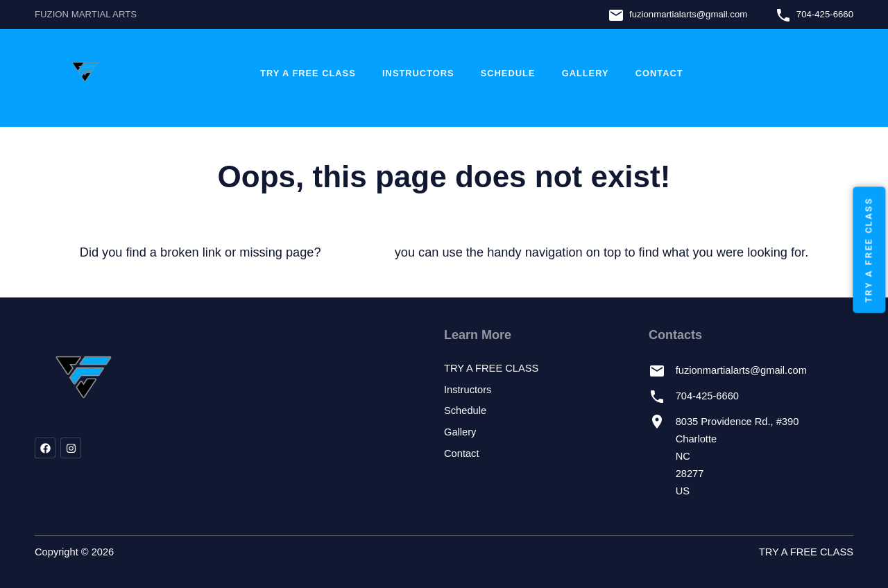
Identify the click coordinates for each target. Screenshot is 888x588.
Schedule (508, 73)
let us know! (358, 252)
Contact (659, 73)
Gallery (586, 73)
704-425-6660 (825, 14)
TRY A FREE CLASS (308, 73)
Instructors (418, 73)
